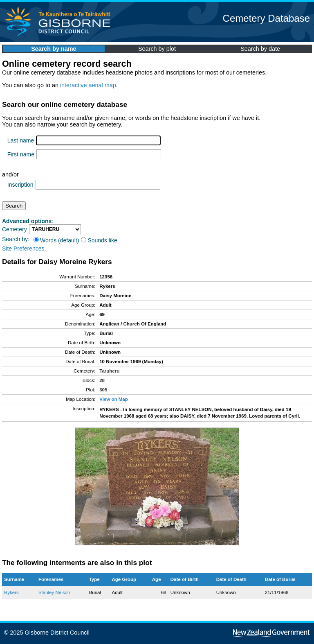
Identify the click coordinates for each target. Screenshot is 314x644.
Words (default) (56, 240)
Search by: (16, 239)
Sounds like (99, 240)
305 (103, 390)
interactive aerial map (88, 85)
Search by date (260, 49)
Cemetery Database (266, 18)
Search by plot (157, 49)
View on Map (114, 399)
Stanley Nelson (54, 592)
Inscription (20, 185)
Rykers (11, 592)
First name (21, 154)
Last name (21, 140)
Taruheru (109, 371)
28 (102, 380)
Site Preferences (23, 249)
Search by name (54, 49)
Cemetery (15, 229)
